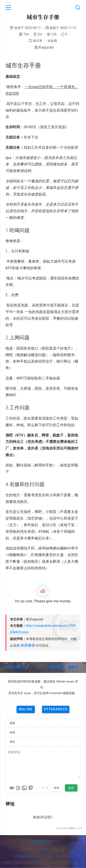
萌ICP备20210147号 (43, 842)
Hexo (22, 856)
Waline (72, 828)
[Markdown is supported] (12, 788)
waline (26, 709)
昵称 (13, 723)
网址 (13, 742)
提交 (71, 788)
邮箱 (13, 732)
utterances (56, 709)
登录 (56, 788)
